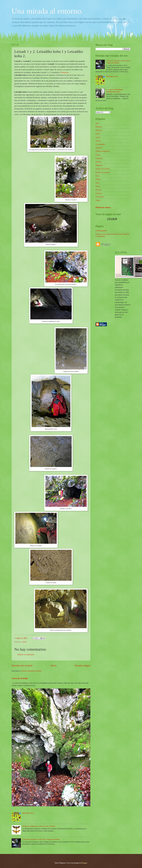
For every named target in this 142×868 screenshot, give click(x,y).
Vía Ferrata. (100, 197)
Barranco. (99, 130)
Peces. (98, 176)
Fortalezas (99, 158)
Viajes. (98, 200)
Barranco (99, 127)
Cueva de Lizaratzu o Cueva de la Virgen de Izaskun (41, 839)
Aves (97, 123)
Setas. (98, 183)
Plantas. (98, 179)
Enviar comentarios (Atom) (31, 671)
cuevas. (98, 141)
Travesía (99, 190)
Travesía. (99, 193)
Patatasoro (65, 72)
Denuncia (99, 148)
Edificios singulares (103, 151)
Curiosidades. (100, 144)
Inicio (54, 665)
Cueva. (98, 134)
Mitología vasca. (28, 813)
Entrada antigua (82, 665)
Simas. (98, 186)
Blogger (84, 863)
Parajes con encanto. (103, 172)
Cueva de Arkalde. (20, 678)
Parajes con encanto (103, 169)
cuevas (24, 642)
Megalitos (99, 165)
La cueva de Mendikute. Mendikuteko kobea (115, 91)
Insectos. (99, 162)
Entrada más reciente (22, 665)
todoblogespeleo (101, 231)
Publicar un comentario (26, 655)
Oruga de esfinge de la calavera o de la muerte (39, 826)
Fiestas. (98, 155)
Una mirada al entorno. (47, 11)
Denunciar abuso (103, 207)
